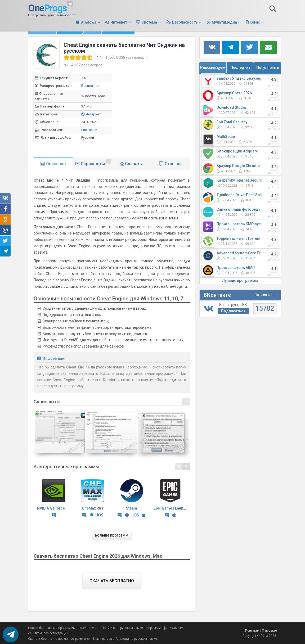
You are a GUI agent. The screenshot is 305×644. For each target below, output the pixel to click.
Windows (88, 22)
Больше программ (112, 535)
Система (149, 22)
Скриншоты (96, 163)
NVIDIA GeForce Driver (55, 499)
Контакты (252, 631)
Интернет (119, 22)
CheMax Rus (93, 499)
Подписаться (233, 311)
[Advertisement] (163, 111)
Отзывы (173, 164)
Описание (56, 164)
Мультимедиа (224, 22)
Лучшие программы (240, 281)
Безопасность (185, 22)
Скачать (133, 164)
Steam (131, 499)
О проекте (269, 631)
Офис (255, 22)
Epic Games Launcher (172, 499)
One (47, 8)
